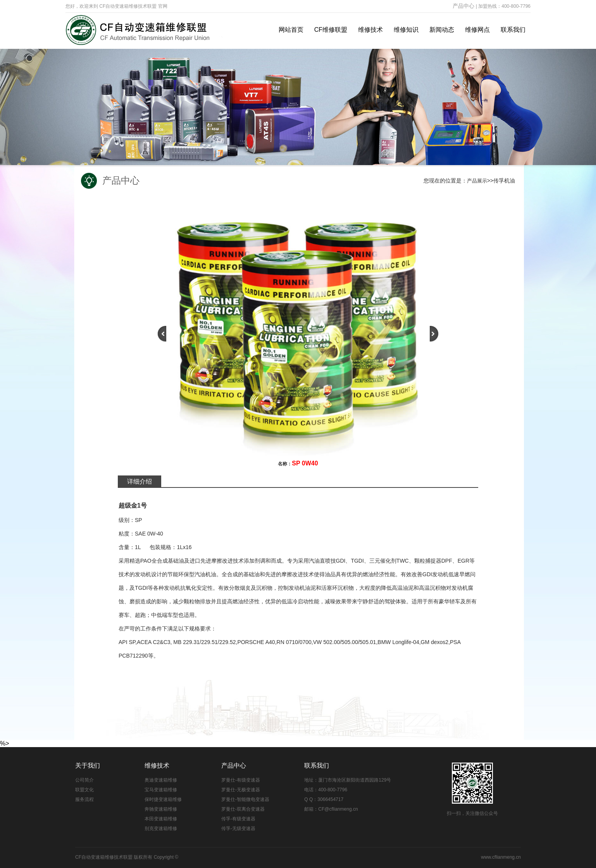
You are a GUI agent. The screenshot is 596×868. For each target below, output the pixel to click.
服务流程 (84, 799)
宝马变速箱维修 (161, 790)
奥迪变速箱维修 (161, 780)
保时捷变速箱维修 (163, 799)
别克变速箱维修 (161, 828)
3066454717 (330, 799)
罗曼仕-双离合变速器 (243, 809)
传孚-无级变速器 (238, 828)
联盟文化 (84, 790)
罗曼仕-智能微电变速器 (245, 799)
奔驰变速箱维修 (161, 809)
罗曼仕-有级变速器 (241, 780)
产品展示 (477, 181)
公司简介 (84, 780)
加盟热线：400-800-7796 (504, 6)
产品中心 (463, 6)
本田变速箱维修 (161, 819)
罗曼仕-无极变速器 (241, 790)
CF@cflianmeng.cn (338, 809)
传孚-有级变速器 (238, 819)
